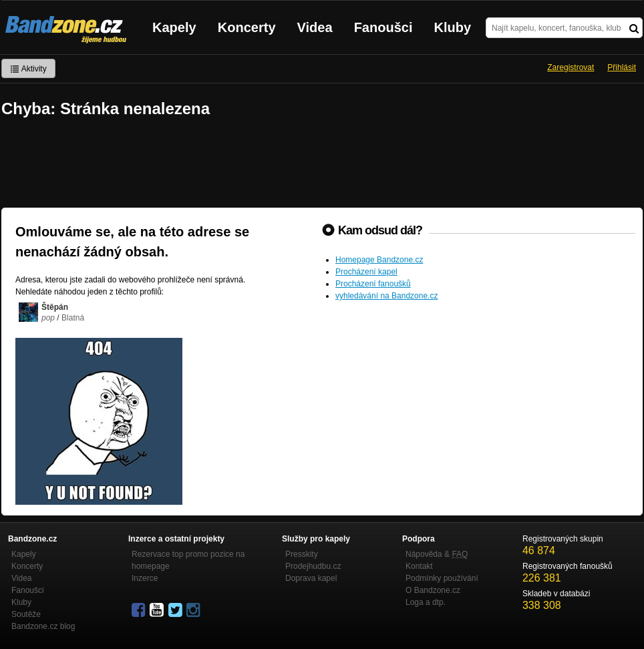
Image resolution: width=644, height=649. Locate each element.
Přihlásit (622, 67)
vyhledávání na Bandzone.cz (386, 296)
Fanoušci (383, 27)
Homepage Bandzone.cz (379, 260)
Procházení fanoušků (373, 284)
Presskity (302, 554)
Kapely (174, 27)
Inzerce (145, 578)
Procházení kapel (366, 272)
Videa (315, 27)
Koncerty (247, 27)
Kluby (453, 27)
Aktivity (28, 69)
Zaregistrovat (571, 67)
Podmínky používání (442, 578)
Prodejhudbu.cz (313, 566)
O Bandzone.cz (433, 590)
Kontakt (419, 566)
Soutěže (26, 614)
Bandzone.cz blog (43, 626)
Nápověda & (437, 554)
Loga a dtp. (426, 602)
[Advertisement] (322, 164)
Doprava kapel (311, 578)
